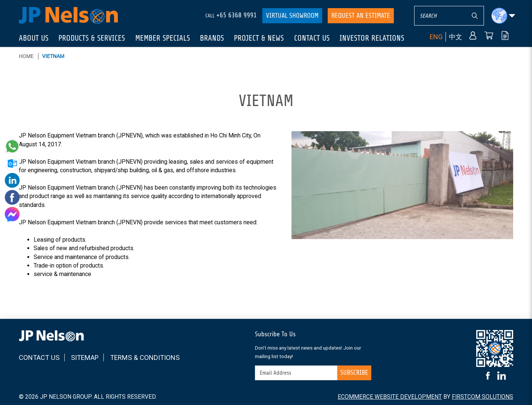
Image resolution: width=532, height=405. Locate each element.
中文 (456, 36)
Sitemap (85, 358)
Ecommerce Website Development (390, 397)
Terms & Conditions (145, 358)
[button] (503, 16)
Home (26, 56)
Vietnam (53, 56)
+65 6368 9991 (236, 15)
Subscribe (354, 373)
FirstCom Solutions (482, 397)
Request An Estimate (361, 16)
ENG (436, 36)
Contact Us (39, 358)
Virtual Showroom (292, 16)
